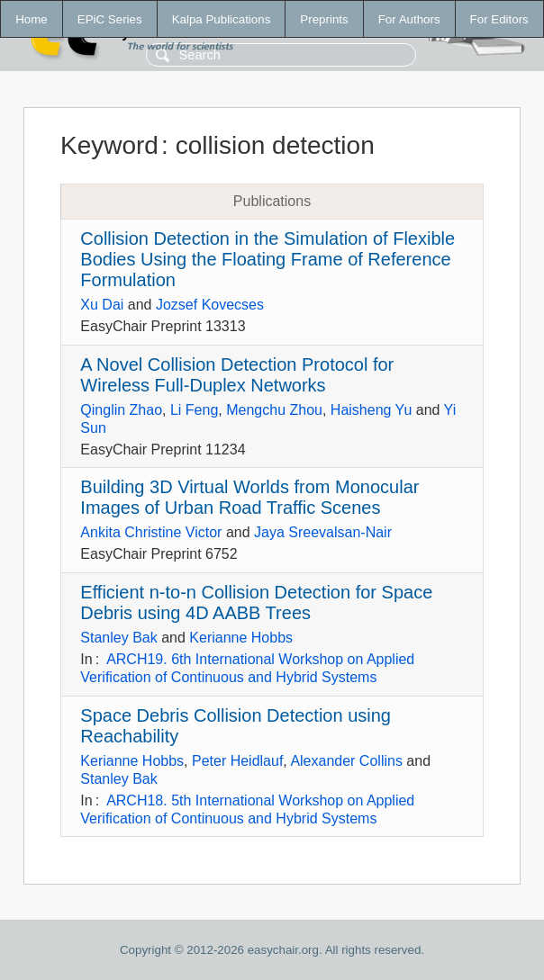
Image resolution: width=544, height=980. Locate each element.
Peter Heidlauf (237, 761)
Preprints (324, 19)
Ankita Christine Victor (151, 532)
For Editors (499, 19)
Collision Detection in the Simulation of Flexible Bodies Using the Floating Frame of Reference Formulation (267, 259)
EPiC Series (110, 19)
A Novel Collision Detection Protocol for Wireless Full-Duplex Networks (237, 375)
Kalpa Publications (222, 19)
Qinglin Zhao (121, 410)
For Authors (409, 19)
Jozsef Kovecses (210, 305)
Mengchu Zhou (274, 410)
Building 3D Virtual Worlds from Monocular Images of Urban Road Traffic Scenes (249, 497)
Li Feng (194, 410)
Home (32, 19)
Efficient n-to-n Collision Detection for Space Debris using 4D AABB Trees (256, 602)
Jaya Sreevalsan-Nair (323, 532)
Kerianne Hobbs (241, 638)
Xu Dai (102, 305)
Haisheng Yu (371, 410)
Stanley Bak (118, 638)
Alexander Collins (346, 761)
